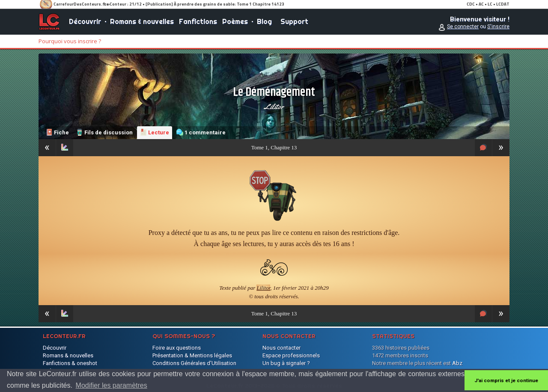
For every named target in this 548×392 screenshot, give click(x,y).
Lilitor (274, 107)
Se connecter (463, 27)
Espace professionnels (291, 355)
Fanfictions (198, 21)
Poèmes (235, 21)
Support (294, 21)
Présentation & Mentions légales (192, 355)
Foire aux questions (177, 348)
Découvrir (85, 21)
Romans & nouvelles (142, 21)
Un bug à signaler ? (286, 363)
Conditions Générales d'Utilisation (194, 363)
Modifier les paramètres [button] (112, 385)
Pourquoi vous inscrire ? (70, 41)
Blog (264, 21)
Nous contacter (281, 348)
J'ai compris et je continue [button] (506, 380)
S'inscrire (498, 27)
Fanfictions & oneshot (70, 363)
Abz (457, 363)
